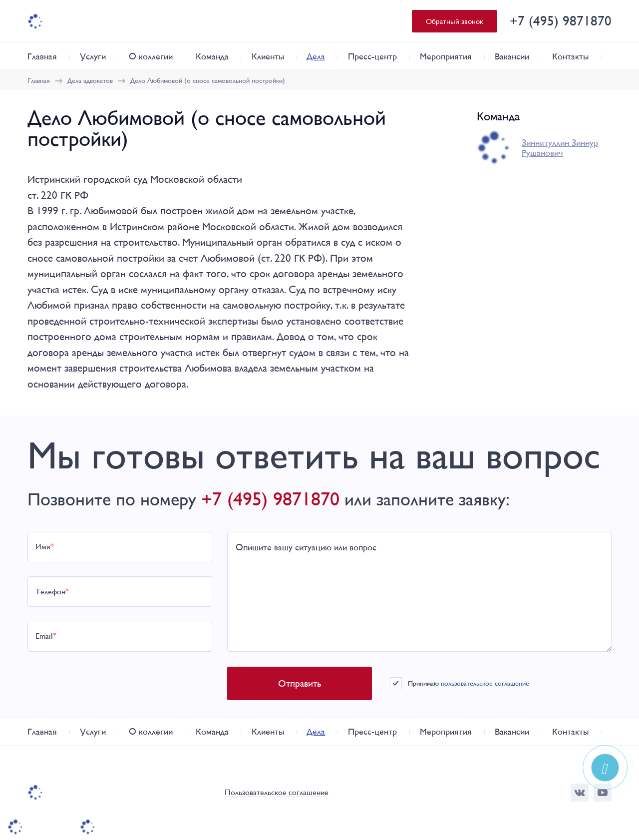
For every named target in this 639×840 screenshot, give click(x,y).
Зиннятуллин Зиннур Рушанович (560, 148)
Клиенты (268, 56)
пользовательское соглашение (485, 683)
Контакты (570, 56)
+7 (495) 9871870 (561, 21)
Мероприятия (446, 56)
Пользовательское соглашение (277, 793)
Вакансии (512, 56)
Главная (42, 56)
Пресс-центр (372, 56)
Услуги (93, 56)
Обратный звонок (455, 21)
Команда (212, 56)
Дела (316, 56)
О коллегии (151, 56)
